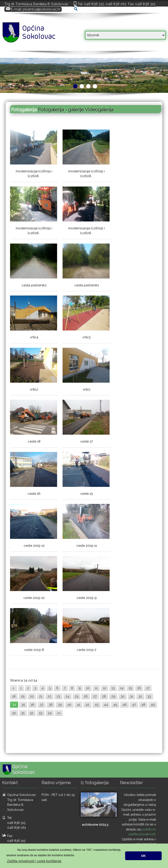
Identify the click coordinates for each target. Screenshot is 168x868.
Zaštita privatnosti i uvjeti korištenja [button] (34, 861)
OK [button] (143, 856)
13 (113, 688)
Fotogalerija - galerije (61, 109)
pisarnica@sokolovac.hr (42, 9)
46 (125, 705)
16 (139, 688)
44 (106, 705)
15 (130, 688)
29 (113, 696)
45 (115, 705)
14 (122, 688)
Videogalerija (99, 109)
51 (23, 713)
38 (51, 705)
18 (14, 696)
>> (59, 713)
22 (49, 696)
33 (149, 696)
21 (41, 696)
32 (140, 696)
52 (32, 713)
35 (23, 705)
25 (77, 696)
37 (42, 705)
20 (32, 696)
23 (58, 696)
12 (105, 688)
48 (143, 705)
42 (87, 705)
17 (148, 688)
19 (23, 696)
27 (95, 696)
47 (134, 705)
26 (86, 696)
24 (67, 696)
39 (60, 705)
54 (50, 713)
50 (14, 713)
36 (32, 705)
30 (123, 696)
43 (97, 705)
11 (96, 688)
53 (41, 713)
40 (69, 705)
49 (153, 705)
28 (104, 696)
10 (88, 688)
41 (78, 705)
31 (131, 696)
